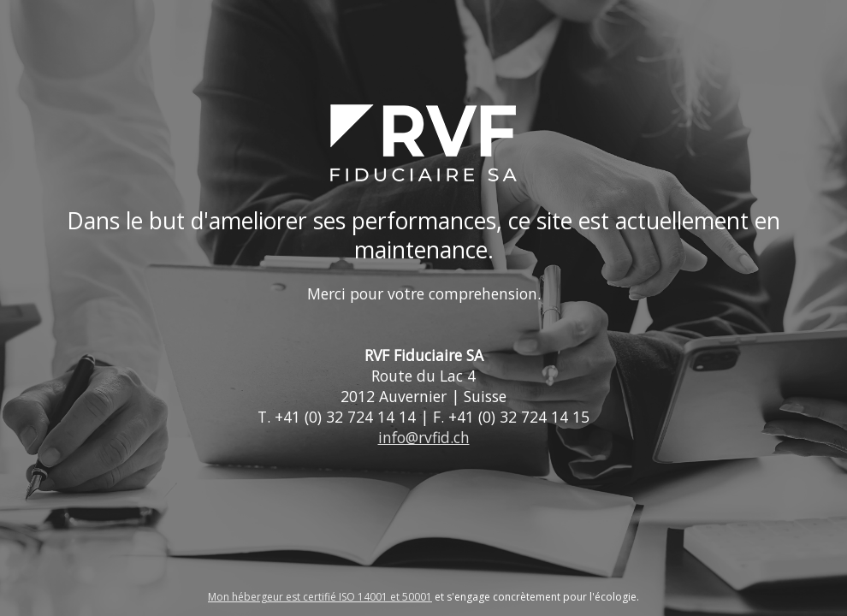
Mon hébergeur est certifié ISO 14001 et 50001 (320, 597)
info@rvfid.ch (424, 437)
